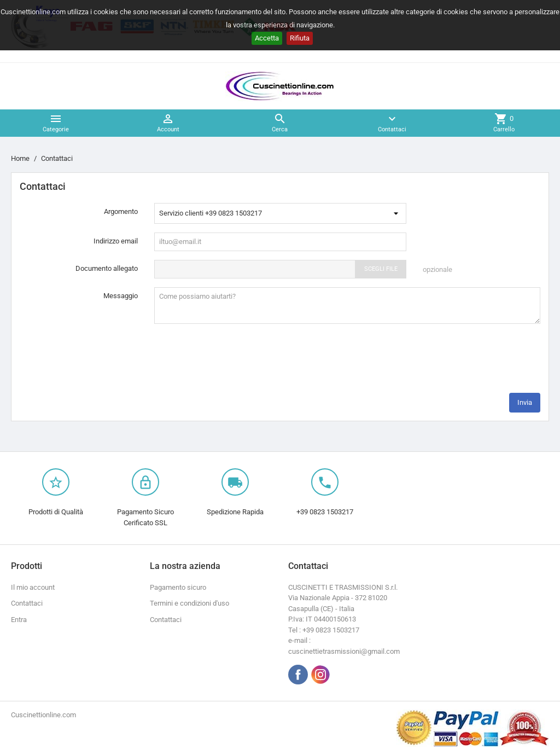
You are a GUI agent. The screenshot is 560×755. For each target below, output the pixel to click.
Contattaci (27, 603)
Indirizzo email (116, 241)
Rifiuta (300, 38)
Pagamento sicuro (178, 587)
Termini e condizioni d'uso (189, 603)
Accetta (267, 38)
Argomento (121, 211)
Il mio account (33, 587)
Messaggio (121, 296)
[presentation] (457, 363)
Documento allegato (107, 268)
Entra (19, 620)
